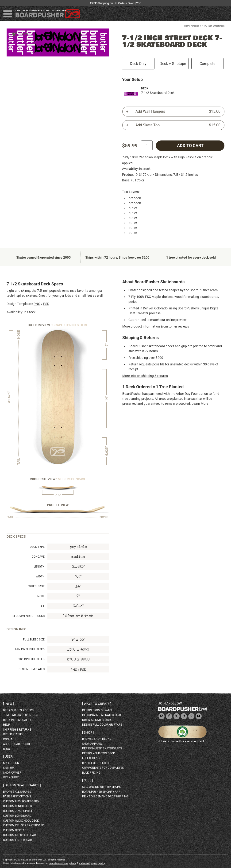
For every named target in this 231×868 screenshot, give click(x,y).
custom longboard (17, 816)
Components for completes (103, 768)
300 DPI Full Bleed (32, 659)
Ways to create (97, 704)
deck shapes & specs (18, 710)
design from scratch (98, 710)
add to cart (190, 146)
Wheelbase (37, 586)
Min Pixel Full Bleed (30, 649)
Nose (41, 596)
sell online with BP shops (101, 787)
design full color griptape (102, 725)
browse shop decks (97, 739)
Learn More (200, 404)
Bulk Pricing (91, 773)
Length (39, 567)
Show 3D (26, 34)
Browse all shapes (17, 792)
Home (187, 26)
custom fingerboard (18, 840)
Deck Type (37, 547)
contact (10, 739)
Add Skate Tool (178, 125)
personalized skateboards (102, 748)
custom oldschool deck (21, 821)
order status (13, 734)
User (9, 756)
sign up (8, 768)
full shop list (92, 758)
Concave (38, 557)
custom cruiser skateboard (24, 825)
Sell (88, 780)
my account (12, 763)
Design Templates (32, 669)
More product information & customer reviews (156, 326)
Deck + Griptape (173, 64)
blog (6, 749)
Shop (88, 732)
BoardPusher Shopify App (101, 792)
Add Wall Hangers (178, 112)
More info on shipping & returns (145, 376)
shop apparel (92, 744)
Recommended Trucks (29, 616)
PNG (37, 304)
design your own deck (99, 753)
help (7, 725)
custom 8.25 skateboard (21, 801)
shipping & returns (17, 730)
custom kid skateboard (20, 835)
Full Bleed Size (34, 640)
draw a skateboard (96, 720)
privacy (73, 863)
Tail (42, 606)
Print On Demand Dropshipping (105, 796)
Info (8, 704)
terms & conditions (58, 863)
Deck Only (138, 64)
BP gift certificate (96, 763)
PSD (46, 304)
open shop (11, 777)
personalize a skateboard (102, 715)
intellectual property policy (92, 863)
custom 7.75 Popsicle (19, 811)
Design (196, 26)
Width (40, 576)
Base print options (17, 796)
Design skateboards (22, 785)
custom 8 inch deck (18, 806)
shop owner (12, 773)
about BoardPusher (18, 744)
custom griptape (16, 830)
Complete (207, 64)
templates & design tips (21, 715)
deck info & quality (17, 720)
